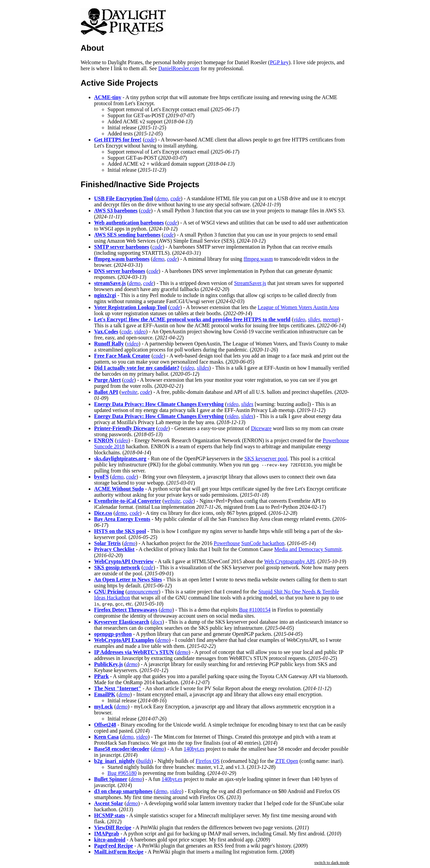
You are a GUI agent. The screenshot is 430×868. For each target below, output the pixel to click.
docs (157, 622)
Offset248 (105, 725)
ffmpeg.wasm (258, 259)
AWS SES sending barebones (127, 235)
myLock (103, 707)
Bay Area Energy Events (122, 519)
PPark (101, 676)
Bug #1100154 (255, 610)
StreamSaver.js (250, 283)
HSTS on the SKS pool (120, 531)
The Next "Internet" (118, 688)
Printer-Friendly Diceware (124, 428)
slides (314, 319)
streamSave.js (110, 283)
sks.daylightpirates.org (120, 459)
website (129, 392)
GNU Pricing (109, 592)
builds (145, 761)
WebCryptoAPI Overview (124, 561)
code (149, 140)
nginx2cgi (105, 295)
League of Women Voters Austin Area (298, 307)
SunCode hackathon (263, 543)
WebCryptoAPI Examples (124, 640)
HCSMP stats (110, 815)
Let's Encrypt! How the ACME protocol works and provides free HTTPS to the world (192, 319)
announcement (143, 592)
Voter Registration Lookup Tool (130, 307)
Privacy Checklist (114, 549)
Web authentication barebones (129, 223)
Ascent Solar (109, 803)
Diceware (261, 428)
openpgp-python (113, 634)
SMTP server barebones (122, 247)
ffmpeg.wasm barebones (122, 259)
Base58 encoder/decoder (122, 749)
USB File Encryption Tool (124, 198)
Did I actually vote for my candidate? (137, 368)
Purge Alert (107, 380)
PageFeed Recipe (114, 846)
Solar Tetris (107, 543)
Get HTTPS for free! (118, 140)
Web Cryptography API (289, 561)
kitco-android (110, 840)
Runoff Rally (109, 344)
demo (162, 198)
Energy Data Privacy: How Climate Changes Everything (159, 404)
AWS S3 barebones (116, 211)
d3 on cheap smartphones (123, 791)
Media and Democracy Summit (308, 549)
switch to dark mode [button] (332, 863)
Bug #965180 (122, 773)
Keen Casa (106, 737)
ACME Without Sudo (119, 489)
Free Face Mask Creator (122, 356)
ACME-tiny (108, 97)
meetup (331, 319)
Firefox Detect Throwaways (126, 610)
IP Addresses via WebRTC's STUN (134, 652)
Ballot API (106, 392)
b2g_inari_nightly (115, 761)
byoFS (101, 477)
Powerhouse (227, 543)
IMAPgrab (107, 834)
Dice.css (103, 513)
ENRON (104, 440)
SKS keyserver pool (266, 459)
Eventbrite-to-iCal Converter (128, 501)
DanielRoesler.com (179, 68)
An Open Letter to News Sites (128, 580)
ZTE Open (287, 761)
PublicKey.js (109, 664)
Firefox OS (208, 761)
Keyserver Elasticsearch (122, 622)
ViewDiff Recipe (113, 828)
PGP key (279, 62)
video (299, 319)
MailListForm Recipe (119, 852)
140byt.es (194, 749)
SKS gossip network (117, 567)
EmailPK (105, 694)
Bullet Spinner (111, 779)
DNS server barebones (120, 271)
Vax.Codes (106, 332)
